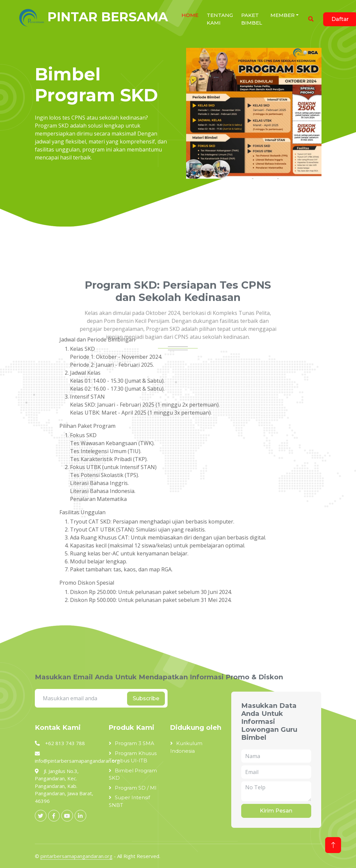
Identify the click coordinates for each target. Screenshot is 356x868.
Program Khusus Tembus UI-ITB (133, 757)
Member (283, 15)
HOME (190, 15)
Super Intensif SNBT (129, 801)
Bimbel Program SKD (133, 774)
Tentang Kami (220, 19)
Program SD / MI (136, 788)
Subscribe (146, 698)
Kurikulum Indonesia (186, 747)
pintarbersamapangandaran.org (76, 856)
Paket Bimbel (252, 19)
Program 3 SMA (135, 743)
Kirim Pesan (276, 811)
